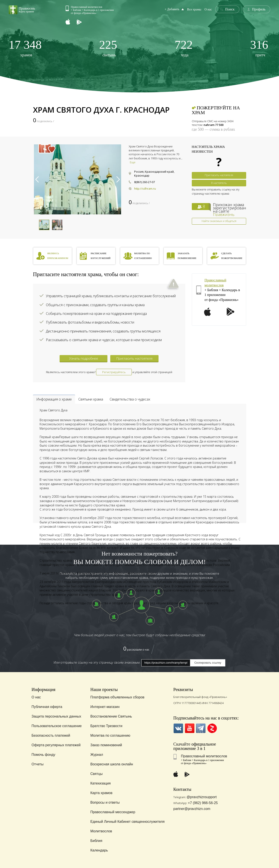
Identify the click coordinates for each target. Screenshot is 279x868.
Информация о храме (54, 399)
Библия (96, 841)
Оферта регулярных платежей (56, 745)
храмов (25, 48)
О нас (209, 9)
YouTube (190, 728)
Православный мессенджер (113, 812)
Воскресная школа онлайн (112, 764)
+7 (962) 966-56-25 (203, 803)
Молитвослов (101, 831)
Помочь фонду (43, 755)
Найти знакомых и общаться (219, 221)
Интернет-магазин (105, 707)
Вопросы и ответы (105, 802)
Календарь (99, 850)
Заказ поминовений (106, 745)
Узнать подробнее (84, 358)
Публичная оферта (47, 707)
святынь (108, 48)
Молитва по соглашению (110, 735)
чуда (184, 48)
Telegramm (201, 728)
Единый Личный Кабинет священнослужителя (127, 822)
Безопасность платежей (51, 735)
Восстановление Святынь (111, 716)
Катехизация (100, 783)
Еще (133, 162)
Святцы (96, 774)
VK (178, 728)
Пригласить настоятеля (219, 175)
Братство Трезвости (106, 726)
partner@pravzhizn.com (192, 809)
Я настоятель (219, 183)
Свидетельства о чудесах (130, 399)
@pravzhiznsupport (202, 797)
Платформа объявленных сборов (117, 697)
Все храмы (195, 9)
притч (259, 48)
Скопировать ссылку (208, 663)
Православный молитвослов (204, 756)
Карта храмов (101, 793)
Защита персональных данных (56, 716)
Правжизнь (224, 214)
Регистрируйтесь (114, 372)
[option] (78, 179)
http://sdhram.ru (145, 189)
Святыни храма (91, 399)
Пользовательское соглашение (57, 726)
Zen (212, 728)
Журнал (97, 755)
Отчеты (38, 764)
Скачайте (182, 744)
